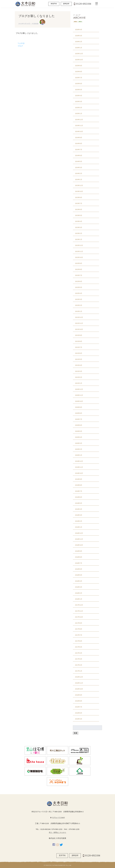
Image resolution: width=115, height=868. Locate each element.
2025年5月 (79, 90)
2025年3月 (79, 102)
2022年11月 (79, 251)
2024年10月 (79, 131)
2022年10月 (79, 257)
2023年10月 (79, 191)
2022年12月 (79, 245)
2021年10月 (79, 329)
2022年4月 (79, 293)
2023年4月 (79, 221)
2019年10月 (79, 473)
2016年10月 (79, 689)
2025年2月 (79, 108)
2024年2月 (79, 173)
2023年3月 (79, 227)
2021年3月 (79, 371)
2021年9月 (79, 335)
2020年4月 (79, 437)
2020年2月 (79, 449)
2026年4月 (79, 30)
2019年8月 (79, 485)
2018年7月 (79, 563)
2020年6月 (79, 425)
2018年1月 (79, 599)
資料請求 (66, 4)
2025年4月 (79, 96)
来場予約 (54, 4)
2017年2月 (79, 665)
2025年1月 (79, 114)
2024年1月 (79, 180)
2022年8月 (79, 269)
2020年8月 (79, 413)
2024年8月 (79, 143)
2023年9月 (79, 197)
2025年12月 (79, 54)
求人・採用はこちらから (57, 832)
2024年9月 (79, 138)
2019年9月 (79, 479)
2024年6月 (79, 155)
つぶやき (21, 43)
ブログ (20, 46)
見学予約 (62, 855)
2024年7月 (79, 150)
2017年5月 (79, 647)
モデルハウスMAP (58, 818)
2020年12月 (79, 389)
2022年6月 (79, 281)
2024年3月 (79, 168)
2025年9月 (79, 66)
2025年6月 (79, 84)
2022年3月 (79, 299)
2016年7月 (79, 707)
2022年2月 (79, 305)
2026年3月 (79, 36)
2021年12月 (79, 317)
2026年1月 (79, 48)
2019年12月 (79, 461)
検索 (76, 733)
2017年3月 (79, 659)
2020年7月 (79, 419)
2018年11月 (79, 539)
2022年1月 (79, 311)
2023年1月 (79, 239)
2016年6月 (79, 713)
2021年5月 (79, 359)
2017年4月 (79, 653)
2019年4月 (79, 509)
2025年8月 (79, 72)
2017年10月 (79, 617)
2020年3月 (79, 443)
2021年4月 (79, 365)
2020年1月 (79, 455)
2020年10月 (79, 401)
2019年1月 (79, 527)
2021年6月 (79, 353)
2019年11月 (79, 467)
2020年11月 (79, 395)
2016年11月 (79, 683)
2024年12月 (79, 120)
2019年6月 (79, 497)
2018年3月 (79, 587)
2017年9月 (79, 623)
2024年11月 (79, 126)
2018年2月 (79, 593)
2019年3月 (79, 515)
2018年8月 (79, 557)
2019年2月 (79, 521)
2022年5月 (79, 287)
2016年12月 (79, 677)
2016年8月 (79, 701)
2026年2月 (79, 42)
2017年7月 (79, 635)
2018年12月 (79, 533)
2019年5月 (79, 503)
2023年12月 (79, 185)
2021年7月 (79, 347)
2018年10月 (79, 545)
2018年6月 (79, 569)
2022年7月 (79, 275)
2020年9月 (79, 407)
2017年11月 (79, 611)
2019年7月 (79, 491)
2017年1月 (79, 671)
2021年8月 (79, 341)
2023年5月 (79, 215)
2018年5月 (79, 575)
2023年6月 (79, 209)
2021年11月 (79, 323)
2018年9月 (79, 551)
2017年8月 (79, 629)
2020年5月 (79, 431)
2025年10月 (79, 60)
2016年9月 (79, 695)
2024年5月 (79, 161)
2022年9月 (79, 263)
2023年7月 (79, 203)
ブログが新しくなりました (37, 16)
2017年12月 (79, 605)
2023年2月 (79, 233)
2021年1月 (79, 383)
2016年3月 (79, 719)
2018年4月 (79, 581)
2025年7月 (79, 78)
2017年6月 (79, 641)
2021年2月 (79, 377)
